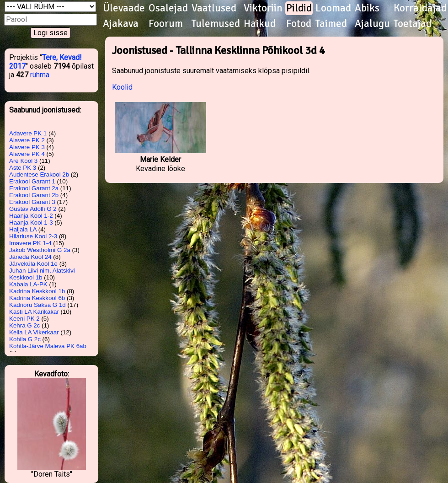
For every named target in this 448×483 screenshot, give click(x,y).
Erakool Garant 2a (34, 188)
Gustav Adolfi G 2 (33, 209)
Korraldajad (420, 8)
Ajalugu (372, 24)
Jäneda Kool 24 (30, 257)
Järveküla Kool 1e (33, 264)
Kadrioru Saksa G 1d (37, 305)
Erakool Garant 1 (32, 181)
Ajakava (121, 24)
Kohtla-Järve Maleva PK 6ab (48, 346)
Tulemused (216, 24)
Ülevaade (124, 8)
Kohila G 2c (25, 339)
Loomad (333, 8)
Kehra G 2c (24, 325)
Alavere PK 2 (27, 140)
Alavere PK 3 (27, 147)
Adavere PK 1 (28, 133)
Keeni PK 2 (24, 319)
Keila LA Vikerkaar (34, 332)
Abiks (367, 8)
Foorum (166, 24)
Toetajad (413, 24)
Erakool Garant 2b (34, 195)
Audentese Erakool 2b (39, 174)
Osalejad (168, 8)
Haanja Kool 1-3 (31, 223)
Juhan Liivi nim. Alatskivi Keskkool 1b (42, 274)
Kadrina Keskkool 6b (37, 298)
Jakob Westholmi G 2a (40, 250)
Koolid (122, 87)
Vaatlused (214, 8)
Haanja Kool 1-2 (31, 216)
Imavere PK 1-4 (30, 243)
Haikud (260, 24)
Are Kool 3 (23, 161)
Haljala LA (23, 229)
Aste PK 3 (23, 168)
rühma (40, 75)
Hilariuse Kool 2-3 (33, 236)
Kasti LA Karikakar (34, 312)
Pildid (299, 8)
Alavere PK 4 (27, 154)
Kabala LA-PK (28, 284)
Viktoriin (263, 8)
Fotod (299, 24)
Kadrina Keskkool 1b (37, 291)
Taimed (331, 24)
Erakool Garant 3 (32, 202)
